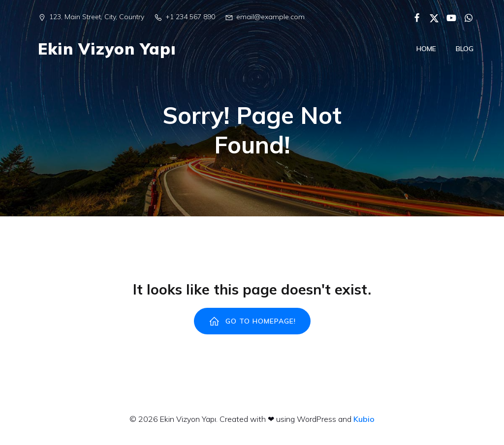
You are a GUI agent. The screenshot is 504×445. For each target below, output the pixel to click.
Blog (465, 51)
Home (426, 51)
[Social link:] (413, 17)
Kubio (364, 424)
